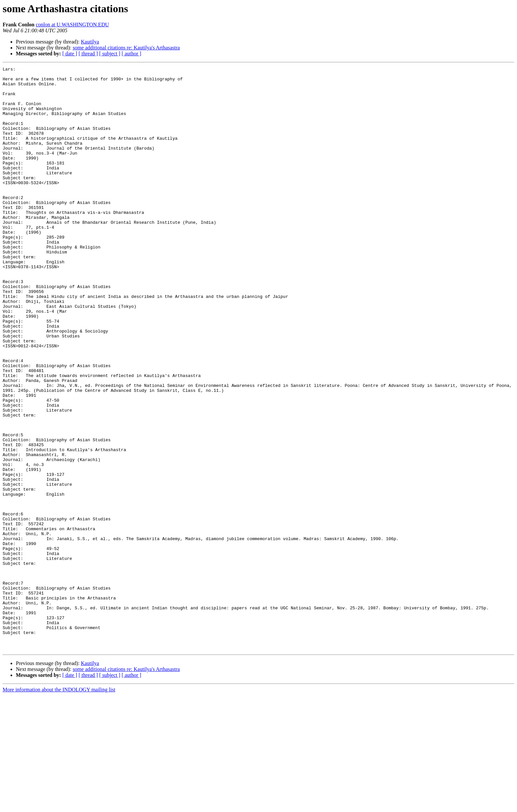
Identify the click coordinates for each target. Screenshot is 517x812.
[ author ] (132, 54)
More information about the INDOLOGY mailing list (59, 806)
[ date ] (70, 54)
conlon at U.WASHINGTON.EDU (72, 25)
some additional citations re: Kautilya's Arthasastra (126, 48)
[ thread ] (88, 54)
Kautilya (90, 42)
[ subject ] (110, 54)
